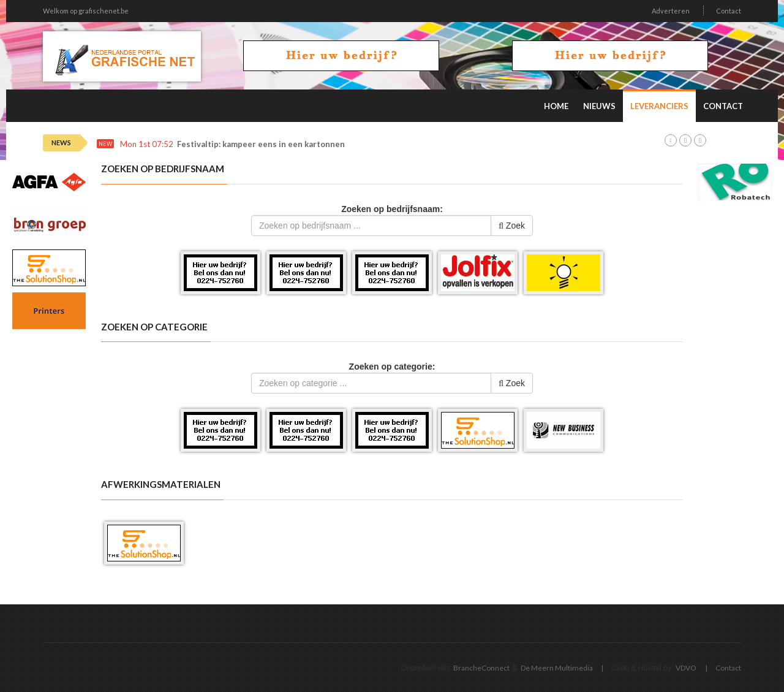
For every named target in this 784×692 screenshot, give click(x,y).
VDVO (686, 668)
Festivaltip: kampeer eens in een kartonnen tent (270, 144)
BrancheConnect (481, 668)
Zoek (512, 226)
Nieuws (599, 106)
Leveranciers (659, 106)
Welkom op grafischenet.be (86, 11)
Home (556, 106)
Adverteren (671, 11)
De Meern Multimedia (557, 668)
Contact (729, 11)
